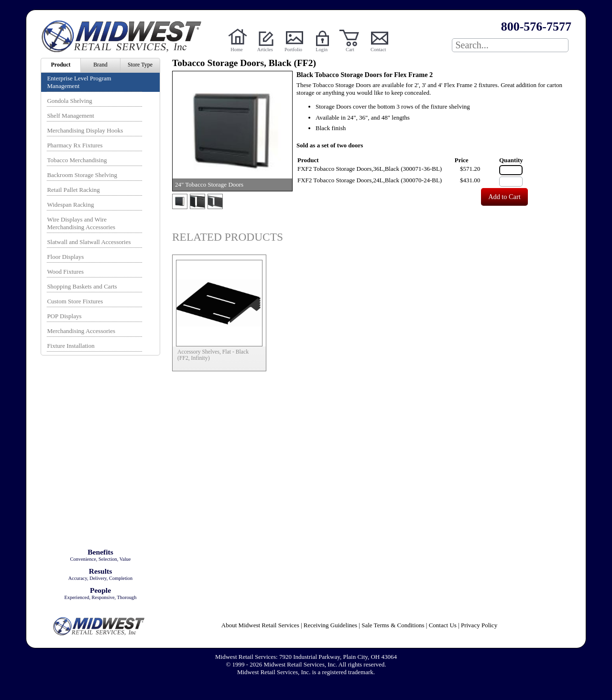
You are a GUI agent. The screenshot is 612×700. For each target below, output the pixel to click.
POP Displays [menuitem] (64, 316)
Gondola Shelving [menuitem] (69, 101)
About (260, 625)
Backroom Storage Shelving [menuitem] (82, 175)
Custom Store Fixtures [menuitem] (75, 301)
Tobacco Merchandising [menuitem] (77, 160)
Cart (350, 50)
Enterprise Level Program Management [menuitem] (79, 82)
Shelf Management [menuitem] (71, 116)
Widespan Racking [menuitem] (70, 205)
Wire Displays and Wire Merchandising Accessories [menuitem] (81, 223)
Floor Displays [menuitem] (65, 257)
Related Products (228, 237)
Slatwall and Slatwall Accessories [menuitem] (89, 242)
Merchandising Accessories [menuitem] (81, 331)
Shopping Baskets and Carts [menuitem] (82, 286)
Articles (265, 50)
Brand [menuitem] (100, 65)
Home (236, 50)
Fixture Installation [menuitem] (71, 346)
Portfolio (293, 50)
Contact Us (443, 625)
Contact (378, 50)
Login (322, 50)
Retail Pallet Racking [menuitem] (73, 190)
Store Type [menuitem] (140, 65)
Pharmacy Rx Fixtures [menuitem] (75, 145)
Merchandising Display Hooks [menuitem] (85, 130)
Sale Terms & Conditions (393, 625)
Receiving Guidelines (330, 625)
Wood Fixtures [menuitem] (65, 272)
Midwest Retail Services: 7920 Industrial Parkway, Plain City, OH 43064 (306, 657)
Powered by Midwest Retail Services (125, 36)
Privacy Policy (479, 625)
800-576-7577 (536, 27)
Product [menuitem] (60, 65)
